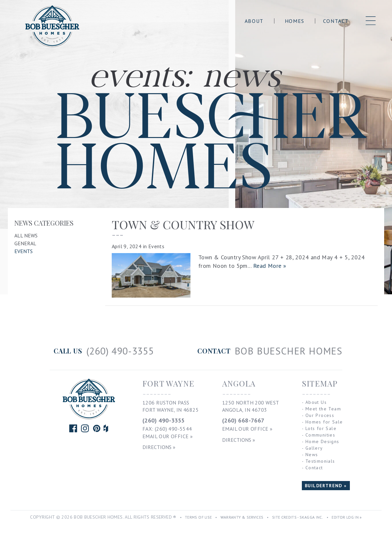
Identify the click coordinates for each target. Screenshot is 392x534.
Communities (320, 435)
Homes (295, 21)
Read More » (270, 266)
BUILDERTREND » (326, 486)
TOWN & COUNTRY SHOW (183, 224)
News (312, 455)
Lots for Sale (321, 428)
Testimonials (320, 461)
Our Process (320, 415)
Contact (336, 21)
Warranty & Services (242, 517)
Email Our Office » (168, 436)
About (254, 21)
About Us (316, 402)
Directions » (159, 447)
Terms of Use (198, 517)
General (25, 243)
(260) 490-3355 (164, 420)
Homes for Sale (324, 422)
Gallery (314, 448)
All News (26, 235)
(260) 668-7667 (243, 420)
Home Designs (322, 441)
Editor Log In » (347, 517)
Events (24, 251)
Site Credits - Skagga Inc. (298, 517)
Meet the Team (323, 409)
